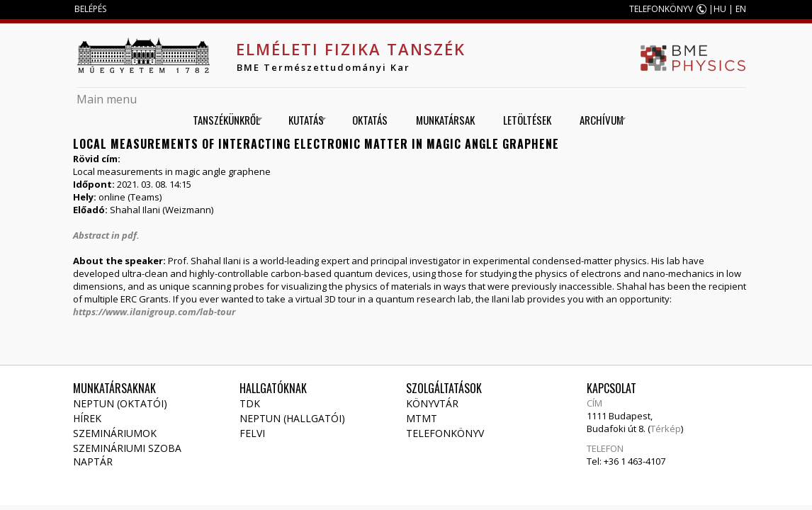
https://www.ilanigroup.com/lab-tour (154, 312)
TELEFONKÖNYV (661, 9)
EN (741, 9)
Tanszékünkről (222, 120)
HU (720, 9)
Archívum (598, 120)
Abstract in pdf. (106, 235)
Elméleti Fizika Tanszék (351, 49)
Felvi (252, 433)
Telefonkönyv (445, 433)
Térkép (666, 429)
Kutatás (302, 120)
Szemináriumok (115, 433)
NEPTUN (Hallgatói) (292, 418)
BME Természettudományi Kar (323, 67)
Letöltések (527, 120)
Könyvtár (432, 403)
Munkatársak (445, 120)
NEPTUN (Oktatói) (120, 403)
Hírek (87, 418)
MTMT (422, 418)
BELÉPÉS (90, 9)
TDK (250, 403)
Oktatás (370, 120)
